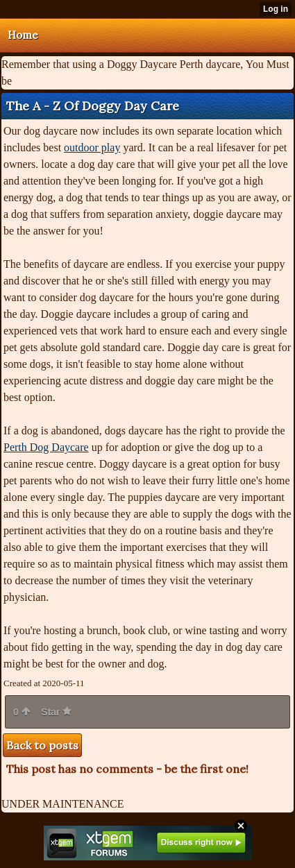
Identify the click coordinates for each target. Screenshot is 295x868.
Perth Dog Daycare (46, 447)
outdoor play (92, 147)
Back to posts (42, 745)
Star (56, 712)
